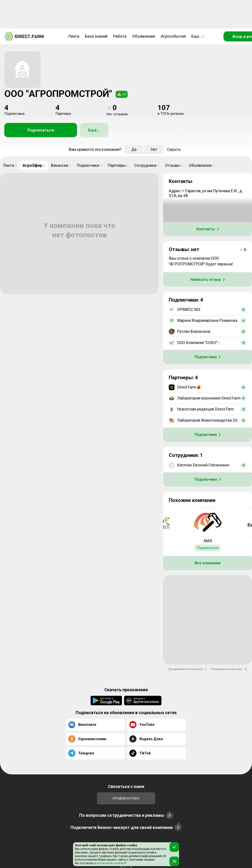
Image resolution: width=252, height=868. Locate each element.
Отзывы (174, 165)
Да (134, 149)
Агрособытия (173, 36)
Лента (74, 36)
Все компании (208, 563)
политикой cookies (110, 863)
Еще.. (198, 36)
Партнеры (118, 165)
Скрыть (174, 149)
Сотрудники (147, 165)
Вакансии (61, 165)
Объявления (144, 36)
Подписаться (41, 130)
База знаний (96, 36)
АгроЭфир (34, 165)
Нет (154, 149)
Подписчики (89, 165)
